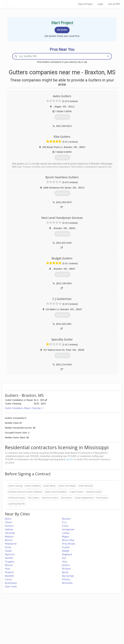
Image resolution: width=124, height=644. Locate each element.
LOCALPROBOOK (22, 4)
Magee (65, 537)
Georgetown (68, 529)
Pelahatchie (11, 544)
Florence (9, 526)
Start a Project (85, 4)
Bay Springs (68, 576)
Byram (65, 572)
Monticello (67, 583)
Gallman (9, 529)
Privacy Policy (93, 617)
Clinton (8, 522)
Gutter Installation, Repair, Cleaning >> (24, 408)
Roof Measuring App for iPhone (59, 624)
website (70, 459)
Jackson (66, 565)
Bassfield (9, 576)
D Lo (64, 522)
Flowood (9, 572)
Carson (8, 579)
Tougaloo (10, 562)
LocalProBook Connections (99, 624)
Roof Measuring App (54, 621)
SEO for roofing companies (99, 628)
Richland (66, 569)
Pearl (7, 569)
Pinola (8, 547)
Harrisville (10, 533)
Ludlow (66, 533)
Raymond (10, 554)
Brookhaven (11, 583)
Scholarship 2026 (95, 614)
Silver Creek (11, 586)
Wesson (9, 565)
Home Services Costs (22, 614)
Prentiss (66, 579)
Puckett (66, 547)
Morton (9, 540)
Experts (49, 617)
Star (64, 558)
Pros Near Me (19, 617)
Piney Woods (69, 544)
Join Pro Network (53, 614)
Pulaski (8, 551)
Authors (90, 621)
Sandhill (9, 558)
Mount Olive (68, 540)
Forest (65, 526)
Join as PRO (114, 4)
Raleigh (66, 551)
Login (100, 4)
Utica (65, 562)
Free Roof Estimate (21, 624)
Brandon (66, 519)
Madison (9, 537)
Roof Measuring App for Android (59, 628)
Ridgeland (67, 554)
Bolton (8, 519)
